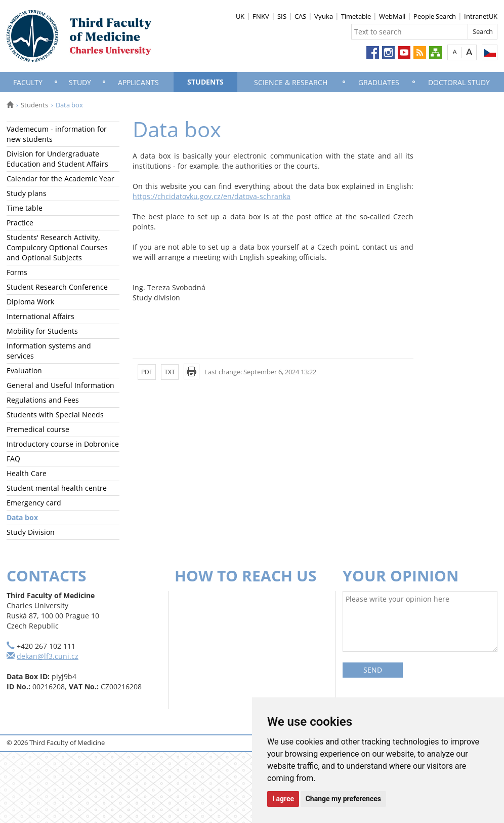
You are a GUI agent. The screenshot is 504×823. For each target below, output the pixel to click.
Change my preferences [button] (343, 799)
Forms (17, 272)
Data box (22, 517)
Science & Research (291, 82)
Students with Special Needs (55, 415)
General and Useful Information (60, 385)
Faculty (28, 82)
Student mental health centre (57, 488)
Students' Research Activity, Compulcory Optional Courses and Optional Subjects (57, 247)
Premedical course (38, 429)
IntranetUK (481, 16)
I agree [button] (283, 799)
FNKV (261, 16)
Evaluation (24, 370)
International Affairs (40, 316)
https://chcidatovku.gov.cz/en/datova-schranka (212, 196)
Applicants (138, 82)
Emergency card (34, 503)
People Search (435, 16)
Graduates (379, 82)
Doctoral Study (459, 82)
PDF (147, 372)
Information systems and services (49, 351)
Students (205, 82)
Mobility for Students (42, 331)
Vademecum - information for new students (57, 134)
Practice (20, 223)
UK (240, 16)
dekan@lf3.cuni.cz (48, 656)
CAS (300, 16)
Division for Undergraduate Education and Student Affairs (57, 159)
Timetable (356, 16)
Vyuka (324, 16)
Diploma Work (30, 302)
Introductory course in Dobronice (63, 444)
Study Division (31, 532)
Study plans (27, 193)
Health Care (27, 473)
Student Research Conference (57, 287)
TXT (170, 372)
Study (80, 82)
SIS (282, 16)
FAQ (13, 459)
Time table (25, 208)
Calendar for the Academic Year (60, 179)
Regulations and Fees (43, 400)
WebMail (392, 16)
